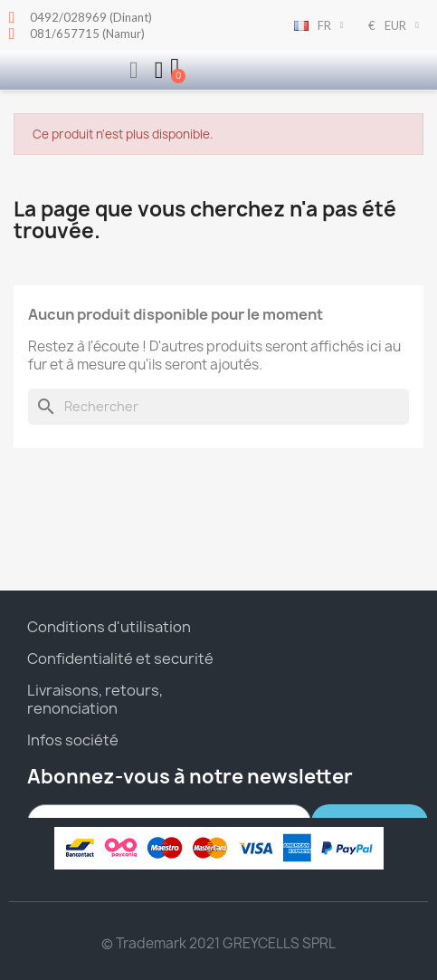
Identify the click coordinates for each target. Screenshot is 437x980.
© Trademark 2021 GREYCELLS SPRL (218, 943)
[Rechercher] (218, 407)
